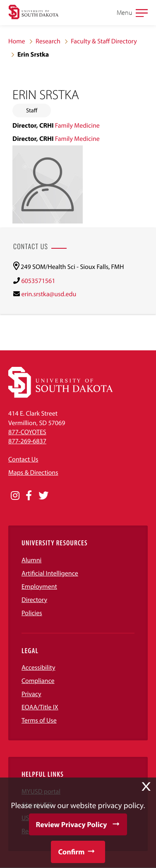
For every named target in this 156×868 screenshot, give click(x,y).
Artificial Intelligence (50, 573)
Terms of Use (39, 721)
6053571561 (38, 281)
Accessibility (38, 668)
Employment (39, 587)
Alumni (31, 560)
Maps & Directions (33, 473)
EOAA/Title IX (40, 707)
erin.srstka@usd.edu (49, 294)
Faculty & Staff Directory (104, 41)
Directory (34, 600)
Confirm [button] (71, 852)
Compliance (38, 681)
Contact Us (23, 459)
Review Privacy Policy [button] (72, 824)
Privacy (31, 694)
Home (17, 41)
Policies (32, 613)
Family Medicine (77, 126)
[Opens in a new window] (15, 496)
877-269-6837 (27, 441)
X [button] (146, 787)
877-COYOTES (27, 432)
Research (48, 41)
